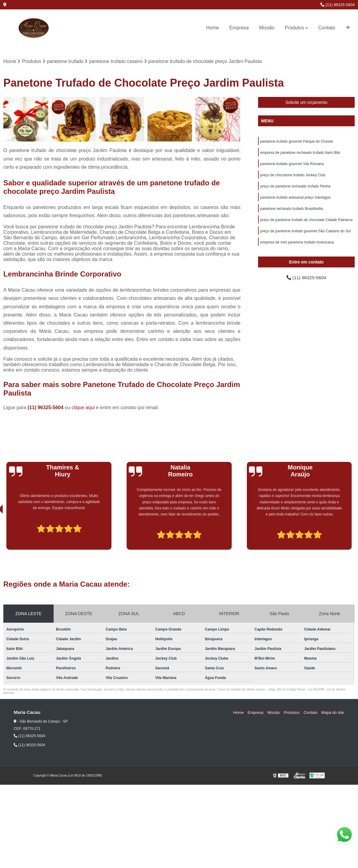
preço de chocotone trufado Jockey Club (293, 176)
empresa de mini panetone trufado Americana (297, 245)
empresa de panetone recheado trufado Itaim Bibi (300, 153)
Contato (327, 28)
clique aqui (83, 408)
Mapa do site (333, 713)
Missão (267, 28)
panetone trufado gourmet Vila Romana (292, 165)
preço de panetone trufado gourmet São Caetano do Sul (305, 234)
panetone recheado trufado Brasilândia (292, 211)
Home (213, 28)
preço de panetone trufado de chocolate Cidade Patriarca (306, 222)
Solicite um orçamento (306, 103)
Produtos (294, 28)
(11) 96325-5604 (338, 5)
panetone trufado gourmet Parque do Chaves (297, 142)
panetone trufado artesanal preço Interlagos (295, 199)
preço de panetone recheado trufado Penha (295, 188)
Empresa (239, 28)
